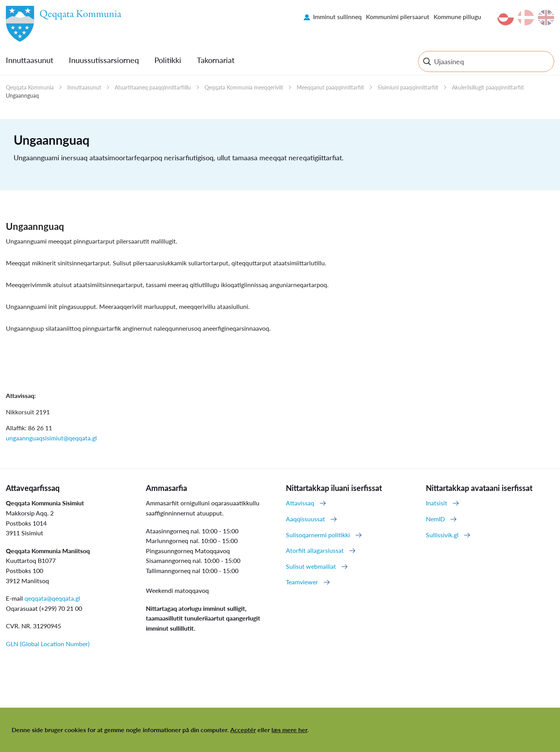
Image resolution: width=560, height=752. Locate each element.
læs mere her (289, 730)
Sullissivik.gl (442, 535)
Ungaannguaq (22, 96)
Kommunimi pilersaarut (398, 17)
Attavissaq (300, 503)
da (526, 18)
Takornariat (216, 60)
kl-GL (506, 18)
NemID (435, 519)
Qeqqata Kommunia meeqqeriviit (244, 87)
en (546, 18)
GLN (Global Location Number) (48, 644)
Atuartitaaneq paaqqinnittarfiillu (153, 87)
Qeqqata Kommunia (30, 87)
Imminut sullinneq (337, 17)
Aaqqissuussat (305, 519)
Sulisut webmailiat (311, 566)
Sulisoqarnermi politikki (318, 535)
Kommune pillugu (457, 17)
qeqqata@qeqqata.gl (52, 598)
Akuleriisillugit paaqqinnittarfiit (488, 87)
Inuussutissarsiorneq (104, 60)
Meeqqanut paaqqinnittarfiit (330, 87)
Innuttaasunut (30, 60)
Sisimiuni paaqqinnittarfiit (408, 87)
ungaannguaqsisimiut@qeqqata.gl (51, 438)
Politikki (168, 60)
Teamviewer (302, 582)
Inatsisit (437, 503)
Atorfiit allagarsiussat (315, 550)
